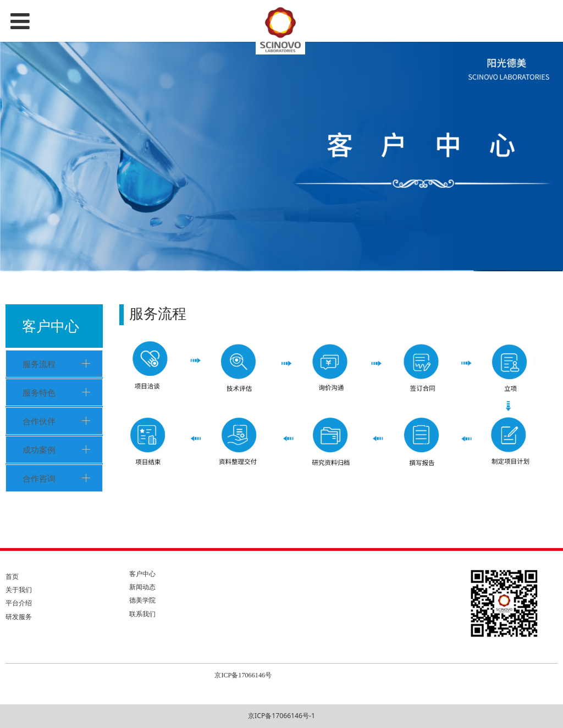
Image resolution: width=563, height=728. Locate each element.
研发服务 (19, 617)
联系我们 (142, 614)
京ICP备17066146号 (243, 675)
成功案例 (39, 450)
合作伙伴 (39, 421)
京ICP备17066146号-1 (281, 716)
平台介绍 (19, 603)
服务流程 (39, 364)
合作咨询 (39, 478)
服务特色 (39, 392)
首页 (12, 576)
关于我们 (19, 590)
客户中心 (142, 574)
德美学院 (142, 600)
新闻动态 (142, 587)
